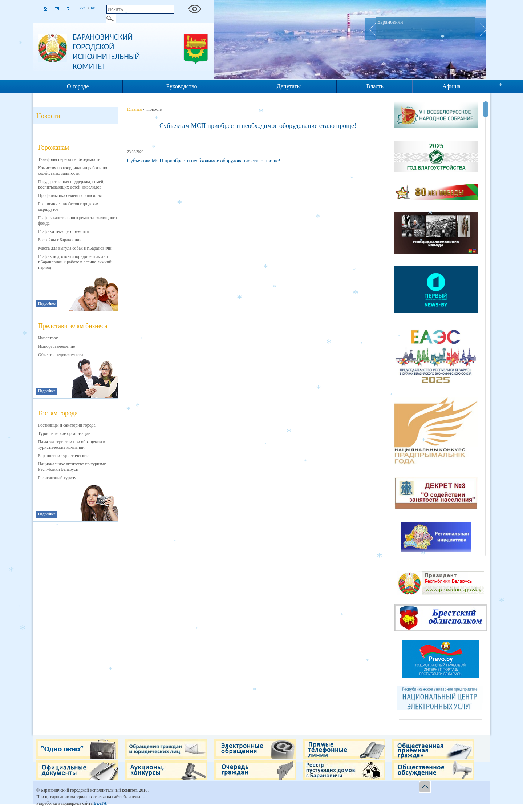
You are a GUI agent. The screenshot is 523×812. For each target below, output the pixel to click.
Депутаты (289, 86)
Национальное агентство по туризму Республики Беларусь (72, 467)
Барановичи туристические (63, 456)
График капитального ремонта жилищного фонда (78, 220)
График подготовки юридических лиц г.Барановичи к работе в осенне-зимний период (75, 262)
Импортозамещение (56, 346)
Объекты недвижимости (60, 355)
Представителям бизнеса (73, 326)
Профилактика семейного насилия (70, 195)
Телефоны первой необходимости (69, 159)
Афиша (451, 86)
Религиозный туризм (57, 478)
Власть (375, 86)
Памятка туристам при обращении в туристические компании (72, 445)
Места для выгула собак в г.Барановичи (75, 248)
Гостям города (58, 413)
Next (481, 29)
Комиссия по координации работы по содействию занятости (73, 171)
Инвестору (48, 338)
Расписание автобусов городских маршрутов (69, 207)
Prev (370, 29)
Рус (83, 8)
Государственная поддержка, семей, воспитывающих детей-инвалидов (71, 184)
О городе (78, 86)
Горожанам (54, 148)
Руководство (182, 86)
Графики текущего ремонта (63, 231)
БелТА (100, 803)
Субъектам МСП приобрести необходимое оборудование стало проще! (258, 126)
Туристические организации (64, 433)
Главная (134, 109)
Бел (94, 8)
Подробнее (47, 304)
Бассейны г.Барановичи (60, 240)
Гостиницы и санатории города (67, 425)
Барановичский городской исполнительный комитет (106, 52)
